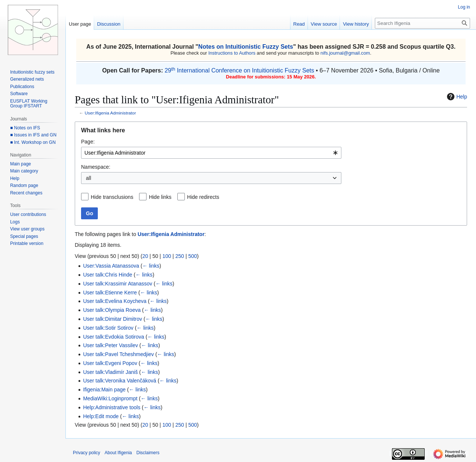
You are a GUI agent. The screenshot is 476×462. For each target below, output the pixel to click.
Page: (88, 142)
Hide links (160, 197)
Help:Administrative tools (112, 407)
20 (145, 256)
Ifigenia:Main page (104, 390)
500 (192, 256)
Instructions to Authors (232, 53)
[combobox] (211, 153)
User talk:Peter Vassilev (110, 345)
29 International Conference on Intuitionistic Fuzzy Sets (239, 70)
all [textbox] (89, 178)
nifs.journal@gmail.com (345, 53)
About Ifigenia (118, 453)
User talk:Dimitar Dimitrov (112, 319)
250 (179, 256)
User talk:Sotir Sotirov (108, 328)
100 (167, 256)
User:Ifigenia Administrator (110, 113)
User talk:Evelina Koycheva (115, 301)
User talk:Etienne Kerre (110, 293)
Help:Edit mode (101, 416)
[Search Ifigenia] (422, 23)
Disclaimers (148, 453)
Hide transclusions (112, 197)
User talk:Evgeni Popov (110, 363)
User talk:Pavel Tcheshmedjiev (118, 354)
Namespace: (96, 167)
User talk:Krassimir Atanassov (118, 284)
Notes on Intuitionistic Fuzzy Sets (246, 47)
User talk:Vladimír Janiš (110, 372)
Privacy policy (86, 453)
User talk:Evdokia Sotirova (113, 337)
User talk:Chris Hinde (107, 275)
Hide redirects (203, 197)
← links (151, 266)
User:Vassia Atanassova (111, 266)
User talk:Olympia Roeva (112, 310)
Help (456, 97)
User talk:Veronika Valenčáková (120, 381)
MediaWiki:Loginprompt (110, 398)
